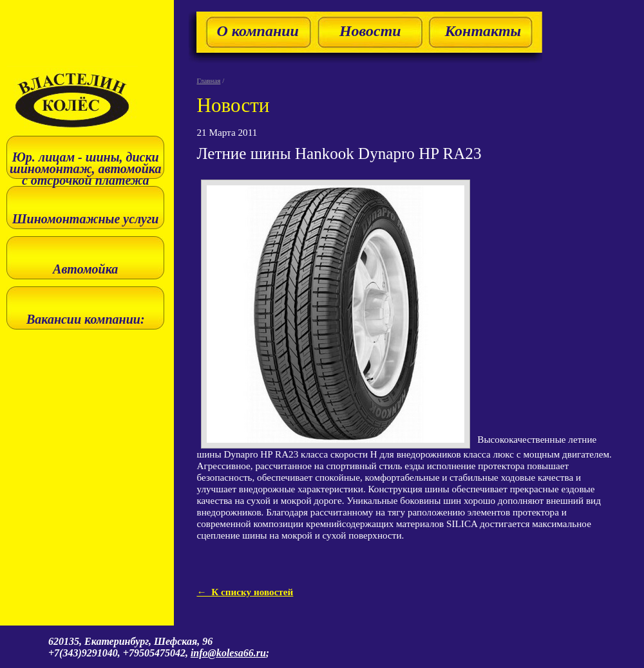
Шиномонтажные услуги (85, 219)
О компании (257, 31)
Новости (370, 31)
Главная (208, 80)
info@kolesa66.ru (228, 653)
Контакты (483, 31)
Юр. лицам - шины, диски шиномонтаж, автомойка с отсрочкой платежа (85, 169)
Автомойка (85, 269)
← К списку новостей (245, 592)
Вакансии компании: (86, 319)
